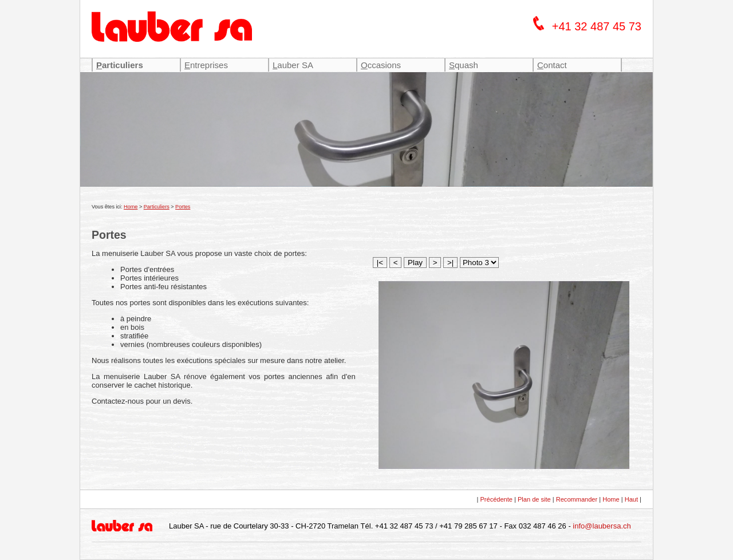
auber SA (293, 65)
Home (131, 207)
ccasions (381, 65)
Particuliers (157, 207)
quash (464, 65)
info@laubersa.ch (602, 526)
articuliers (120, 65)
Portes (183, 207)
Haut (631, 499)
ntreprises (206, 65)
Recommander (577, 499)
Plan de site (534, 499)
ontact (552, 65)
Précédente (496, 499)
